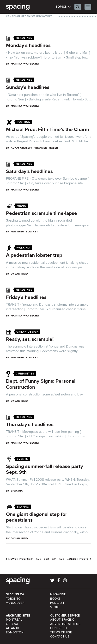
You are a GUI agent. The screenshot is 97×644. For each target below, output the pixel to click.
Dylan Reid (20, 274)
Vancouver (15, 603)
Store (55, 607)
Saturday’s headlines (29, 171)
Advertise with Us (65, 624)
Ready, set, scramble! (30, 339)
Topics (63, 7)
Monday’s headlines (28, 45)
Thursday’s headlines (30, 424)
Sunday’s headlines (28, 87)
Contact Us (60, 637)
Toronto (13, 599)
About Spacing (62, 620)
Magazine (58, 594)
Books (55, 599)
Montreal (14, 620)
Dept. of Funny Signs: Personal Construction (41, 384)
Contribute (60, 628)
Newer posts (19, 559)
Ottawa (12, 624)
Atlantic (13, 628)
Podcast (57, 603)
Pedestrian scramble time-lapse (42, 213)
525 (62, 559)
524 (54, 559)
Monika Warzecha (25, 64)
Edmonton (15, 632)
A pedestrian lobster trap (34, 255)
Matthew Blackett (25, 232)
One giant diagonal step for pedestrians (37, 517)
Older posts (79, 559)
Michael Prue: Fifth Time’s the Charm (48, 129)
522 (39, 559)
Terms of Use (61, 632)
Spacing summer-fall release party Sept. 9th (45, 469)
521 (31, 559)
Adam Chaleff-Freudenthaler (34, 148)
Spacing (17, 491)
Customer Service (65, 616)
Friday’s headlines (26, 297)
